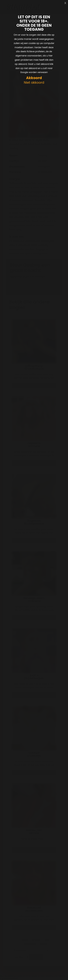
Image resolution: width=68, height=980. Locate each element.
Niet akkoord (34, 83)
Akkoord (34, 78)
